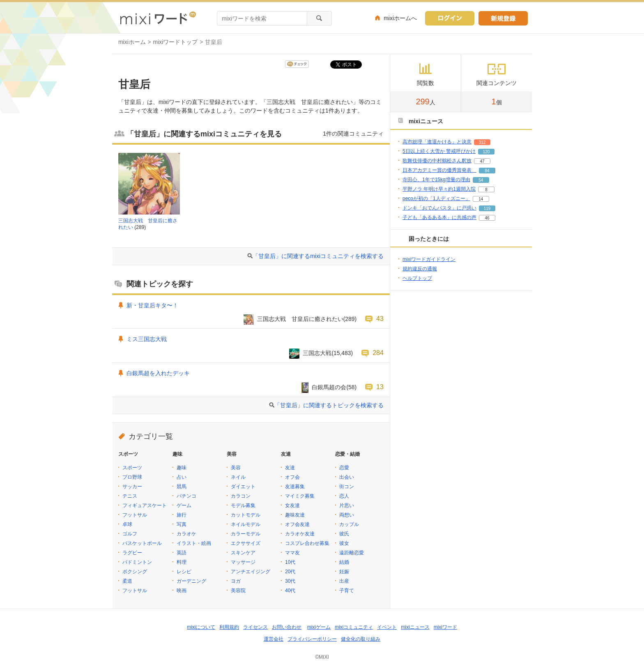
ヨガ (236, 581)
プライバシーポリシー (312, 639)
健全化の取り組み (361, 639)
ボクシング (135, 572)
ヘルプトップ (417, 278)
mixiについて (201, 627)
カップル (349, 524)
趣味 (182, 468)
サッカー (132, 487)
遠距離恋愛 (352, 553)
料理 (182, 562)
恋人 (344, 496)
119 (487, 209)
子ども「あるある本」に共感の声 (439, 217)
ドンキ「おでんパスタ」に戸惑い (439, 208)
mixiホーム (132, 42)
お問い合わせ (287, 627)
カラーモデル (246, 534)
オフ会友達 (297, 524)
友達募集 (295, 487)
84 (487, 171)
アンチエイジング (251, 572)
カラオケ (186, 534)
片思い (347, 505)
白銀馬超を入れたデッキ (158, 373)
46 (487, 218)
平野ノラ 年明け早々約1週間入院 (439, 189)
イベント (387, 627)
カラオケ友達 (300, 534)
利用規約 (229, 627)
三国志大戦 (317, 353)
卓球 (127, 524)
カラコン (241, 496)
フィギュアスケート (145, 505)
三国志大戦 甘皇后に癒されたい (300, 319)
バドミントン (137, 562)
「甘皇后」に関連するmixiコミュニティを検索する (318, 256)
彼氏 (344, 534)
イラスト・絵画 (194, 543)
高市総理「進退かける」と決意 (437, 142)
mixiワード (445, 627)
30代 (290, 581)
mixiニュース (415, 627)
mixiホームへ (400, 18)
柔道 (127, 581)
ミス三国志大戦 (147, 339)
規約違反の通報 (420, 269)
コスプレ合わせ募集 (307, 543)
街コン (347, 487)
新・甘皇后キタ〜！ (152, 305)
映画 (182, 591)
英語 (182, 553)
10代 (290, 562)
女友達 (292, 505)
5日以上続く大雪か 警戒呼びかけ (439, 151)
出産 (344, 581)
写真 (182, 524)
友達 (290, 468)
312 (482, 142)
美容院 (238, 591)
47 (482, 161)
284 (378, 353)
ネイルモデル (246, 524)
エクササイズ (246, 543)
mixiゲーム (319, 627)
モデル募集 (243, 505)
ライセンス (255, 627)
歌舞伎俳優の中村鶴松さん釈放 (437, 161)
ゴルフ (130, 534)
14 (481, 199)
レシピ (184, 572)
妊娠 (344, 572)
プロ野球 (132, 477)
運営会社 (274, 639)
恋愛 (344, 468)
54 (481, 180)
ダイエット (243, 487)
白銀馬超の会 (329, 387)
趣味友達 (295, 515)
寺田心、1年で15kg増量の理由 (436, 180)
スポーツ (132, 468)
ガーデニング (191, 581)
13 (380, 387)
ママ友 (292, 553)
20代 (290, 572)
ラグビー (132, 553)
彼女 (344, 543)
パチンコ (186, 496)
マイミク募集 (300, 496)
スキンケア (243, 553)
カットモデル (246, 515)
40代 (290, 591)
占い (182, 477)
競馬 (182, 487)
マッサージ (243, 562)
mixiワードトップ (176, 42)
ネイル (238, 477)
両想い (347, 515)
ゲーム (184, 505)
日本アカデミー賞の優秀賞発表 (439, 170)
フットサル (135, 515)
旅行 (182, 515)
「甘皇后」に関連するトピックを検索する (329, 405)
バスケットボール (142, 543)
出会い (347, 477)
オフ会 (292, 477)
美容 (236, 468)
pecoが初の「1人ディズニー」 (436, 198)
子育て (347, 591)
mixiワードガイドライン (429, 259)
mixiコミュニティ (354, 627)
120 (486, 152)
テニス (130, 496)
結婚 (344, 562)
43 (380, 318)
